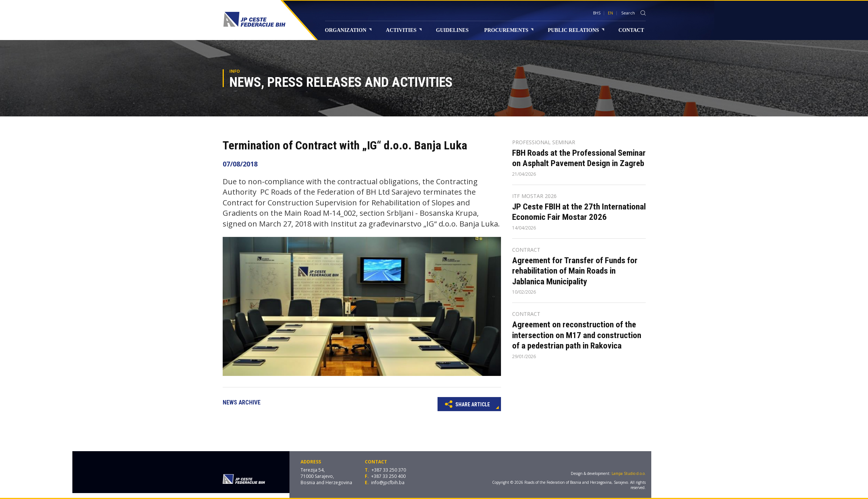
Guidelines (452, 30)
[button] (494, 244)
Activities (404, 30)
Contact (631, 30)
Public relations (576, 30)
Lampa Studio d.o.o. (629, 473)
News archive (242, 402)
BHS (597, 13)
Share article (467, 404)
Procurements (509, 30)
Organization (348, 30)
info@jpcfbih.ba (388, 483)
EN (610, 13)
